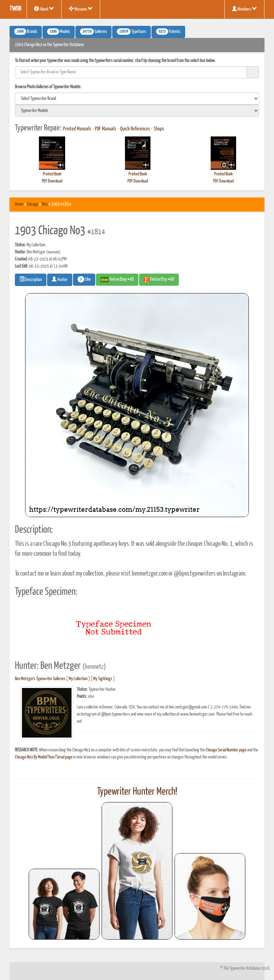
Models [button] (59, 32)
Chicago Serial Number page (226, 750)
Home (19, 204)
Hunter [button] (60, 279)
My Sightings (103, 679)
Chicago (33, 204)
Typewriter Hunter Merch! (137, 792)
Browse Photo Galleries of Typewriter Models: (48, 87)
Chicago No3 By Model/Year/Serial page (44, 757)
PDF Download (52, 181)
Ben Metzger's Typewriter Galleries (40, 679)
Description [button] (31, 279)
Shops (159, 129)
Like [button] (84, 279)
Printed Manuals (77, 129)
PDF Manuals (106, 129)
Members (244, 9)
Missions (81, 9)
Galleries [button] (93, 32)
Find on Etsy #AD (159, 280)
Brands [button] (26, 32)
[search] (137, 99)
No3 (45, 204)
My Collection (78, 679)
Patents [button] (168, 32)
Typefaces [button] (132, 32)
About (44, 9)
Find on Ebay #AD (117, 280)
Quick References (135, 129)
